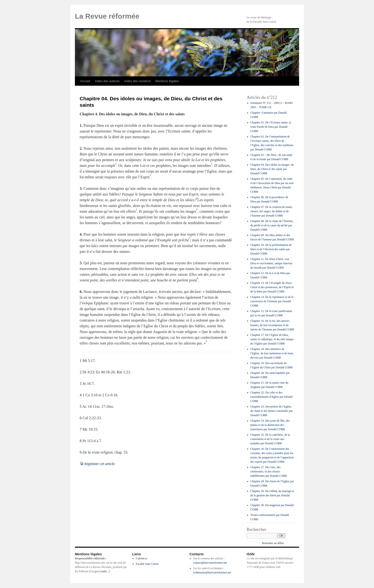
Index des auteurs (107, 81)
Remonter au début (273, 543)
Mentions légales (167, 81)
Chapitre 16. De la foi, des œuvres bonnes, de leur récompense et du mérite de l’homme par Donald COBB (272, 325)
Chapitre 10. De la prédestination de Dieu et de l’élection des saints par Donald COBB (271, 249)
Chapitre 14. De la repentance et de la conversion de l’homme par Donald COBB (272, 301)
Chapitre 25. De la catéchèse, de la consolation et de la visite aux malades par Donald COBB (270, 439)
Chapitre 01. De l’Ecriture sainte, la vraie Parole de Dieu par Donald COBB (271, 127)
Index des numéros (138, 81)
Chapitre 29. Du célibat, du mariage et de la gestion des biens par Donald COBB (272, 495)
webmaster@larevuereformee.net (212, 572)
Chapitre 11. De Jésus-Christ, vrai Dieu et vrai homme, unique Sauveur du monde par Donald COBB (272, 263)
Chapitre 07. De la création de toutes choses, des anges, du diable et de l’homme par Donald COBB (271, 211)
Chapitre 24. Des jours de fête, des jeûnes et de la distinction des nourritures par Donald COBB (270, 425)
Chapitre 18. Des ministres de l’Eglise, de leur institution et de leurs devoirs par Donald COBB (272, 353)
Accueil (85, 81)
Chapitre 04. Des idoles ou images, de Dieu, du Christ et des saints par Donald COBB (272, 169)
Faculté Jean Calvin (147, 564)
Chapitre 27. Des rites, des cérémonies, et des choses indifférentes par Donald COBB (269, 471)
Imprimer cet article (100, 464)
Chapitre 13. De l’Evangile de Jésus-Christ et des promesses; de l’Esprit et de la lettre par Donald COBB (272, 287)
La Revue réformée (107, 16)
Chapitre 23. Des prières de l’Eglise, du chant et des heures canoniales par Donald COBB (272, 411)
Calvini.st (141, 558)
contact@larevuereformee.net (210, 563)
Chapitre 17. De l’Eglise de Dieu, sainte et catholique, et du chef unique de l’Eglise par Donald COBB (272, 339)
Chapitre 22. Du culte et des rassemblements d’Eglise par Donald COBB (271, 397)
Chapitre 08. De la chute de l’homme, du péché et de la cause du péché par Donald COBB (272, 225)
